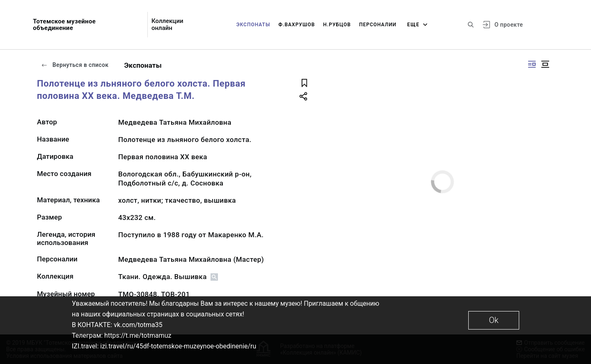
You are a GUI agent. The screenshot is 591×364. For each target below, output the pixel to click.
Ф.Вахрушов (297, 25)
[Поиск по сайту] (471, 25)
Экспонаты (253, 25)
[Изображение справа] (532, 64)
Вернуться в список (75, 65)
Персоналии (378, 25)
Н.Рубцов (337, 25)
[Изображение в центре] (545, 64)
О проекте (509, 25)
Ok (494, 320)
